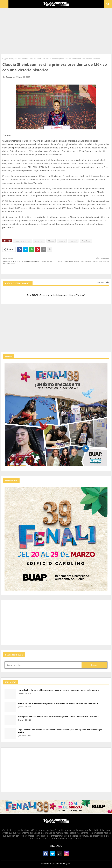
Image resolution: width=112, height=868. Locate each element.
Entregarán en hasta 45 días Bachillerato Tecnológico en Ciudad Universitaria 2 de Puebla (58, 716)
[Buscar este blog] (43, 665)
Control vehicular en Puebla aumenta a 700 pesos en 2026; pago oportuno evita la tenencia (59, 690)
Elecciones (39, 241)
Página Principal (9, 59)
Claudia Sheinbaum (22, 241)
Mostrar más (103, 282)
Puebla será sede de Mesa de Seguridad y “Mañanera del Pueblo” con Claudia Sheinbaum (58, 703)
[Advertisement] (56, 31)
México (51, 241)
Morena (62, 241)
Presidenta (22, 59)
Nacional (73, 241)
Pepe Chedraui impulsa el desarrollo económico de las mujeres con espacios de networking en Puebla (60, 731)
